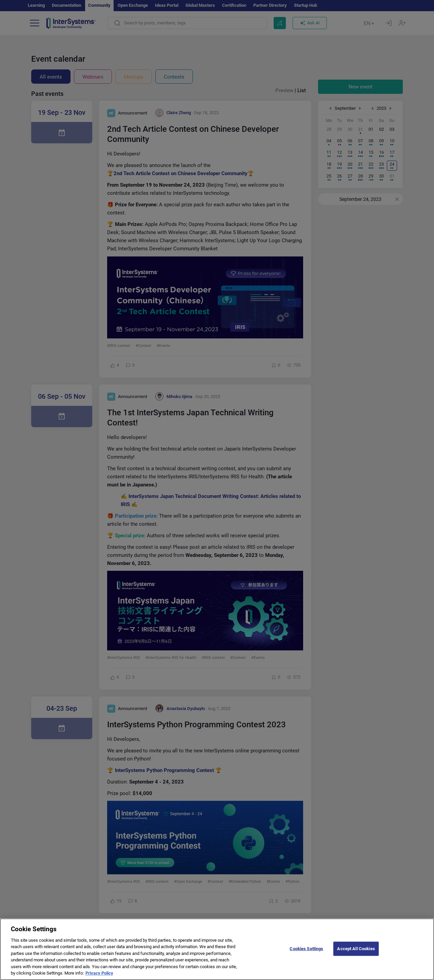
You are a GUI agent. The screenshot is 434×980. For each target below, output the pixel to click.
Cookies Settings (306, 956)
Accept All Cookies (356, 956)
